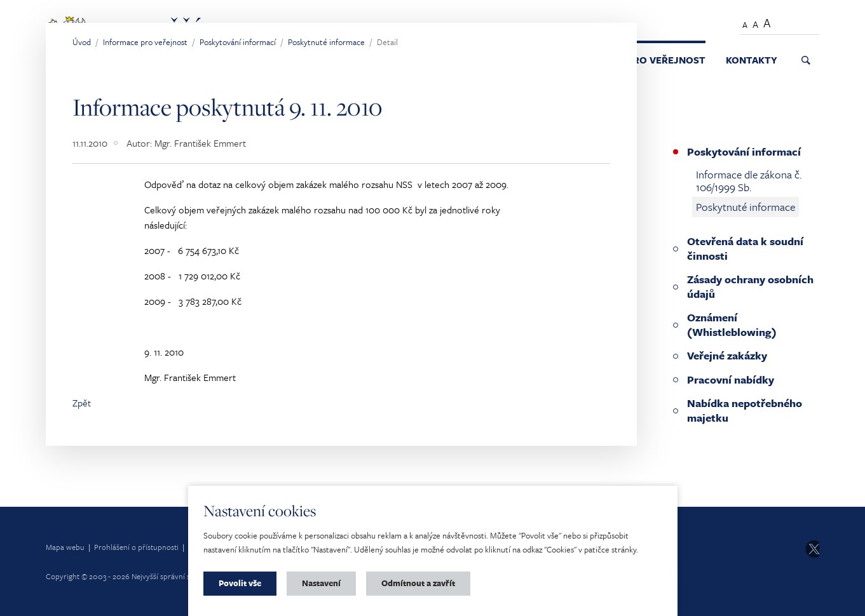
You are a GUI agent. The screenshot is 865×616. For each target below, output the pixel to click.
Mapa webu (65, 547)
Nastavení (321, 583)
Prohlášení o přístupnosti (136, 547)
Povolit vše (240, 583)
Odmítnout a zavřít (418, 583)
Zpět (82, 403)
